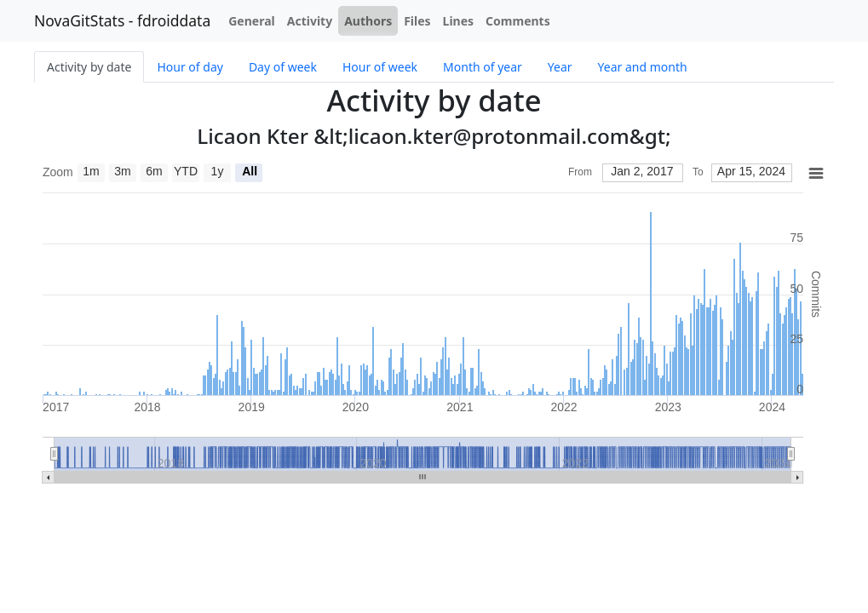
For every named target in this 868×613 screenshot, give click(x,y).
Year (560, 67)
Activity (310, 21)
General (252, 21)
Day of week (283, 67)
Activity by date (89, 67)
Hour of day (190, 67)
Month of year (483, 67)
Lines (459, 21)
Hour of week (380, 67)
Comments (518, 21)
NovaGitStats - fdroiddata (122, 20)
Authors (368, 21)
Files (417, 21)
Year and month (643, 67)
